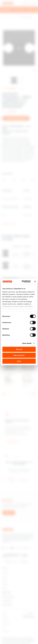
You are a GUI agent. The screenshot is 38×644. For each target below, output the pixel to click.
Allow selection (19, 355)
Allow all (19, 349)
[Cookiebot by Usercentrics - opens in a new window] (23, 282)
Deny (19, 361)
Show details (27, 343)
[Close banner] (35, 282)
